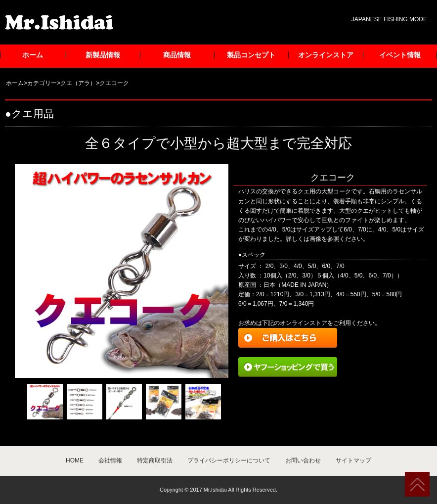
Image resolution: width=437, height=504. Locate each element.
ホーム (33, 55)
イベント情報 (400, 55)
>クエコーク (112, 83)
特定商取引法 (155, 460)
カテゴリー (42, 83)
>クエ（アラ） (76, 83)
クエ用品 (33, 114)
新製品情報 (103, 55)
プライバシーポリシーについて (229, 460)
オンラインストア (326, 55)
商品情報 (177, 55)
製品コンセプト (251, 55)
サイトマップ (353, 460)
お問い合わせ (303, 460)
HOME (75, 460)
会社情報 (110, 460)
